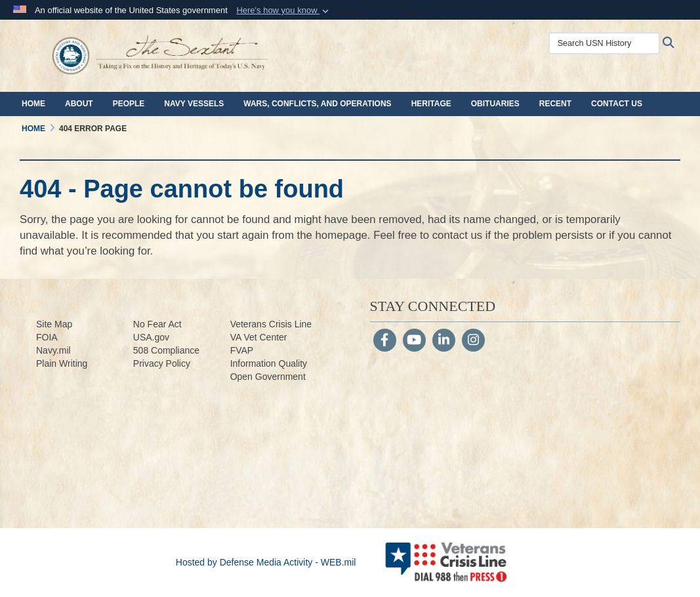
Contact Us (617, 104)
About (79, 104)
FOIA (47, 337)
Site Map (54, 324)
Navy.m (51, 350)
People (129, 104)
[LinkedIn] (444, 341)
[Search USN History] (604, 43)
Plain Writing (62, 363)
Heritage (431, 104)
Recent (555, 104)
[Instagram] (473, 341)
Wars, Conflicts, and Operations (317, 104)
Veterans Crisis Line (271, 324)
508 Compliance (166, 350)
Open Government (268, 377)
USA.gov (151, 337)
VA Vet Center (259, 337)
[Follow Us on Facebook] (385, 341)
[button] (284, 10)
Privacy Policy (162, 363)
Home (33, 104)
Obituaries (495, 104)
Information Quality (269, 363)
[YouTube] (414, 341)
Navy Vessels (194, 104)
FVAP (242, 350)
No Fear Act (157, 324)
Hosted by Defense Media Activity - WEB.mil (266, 562)
